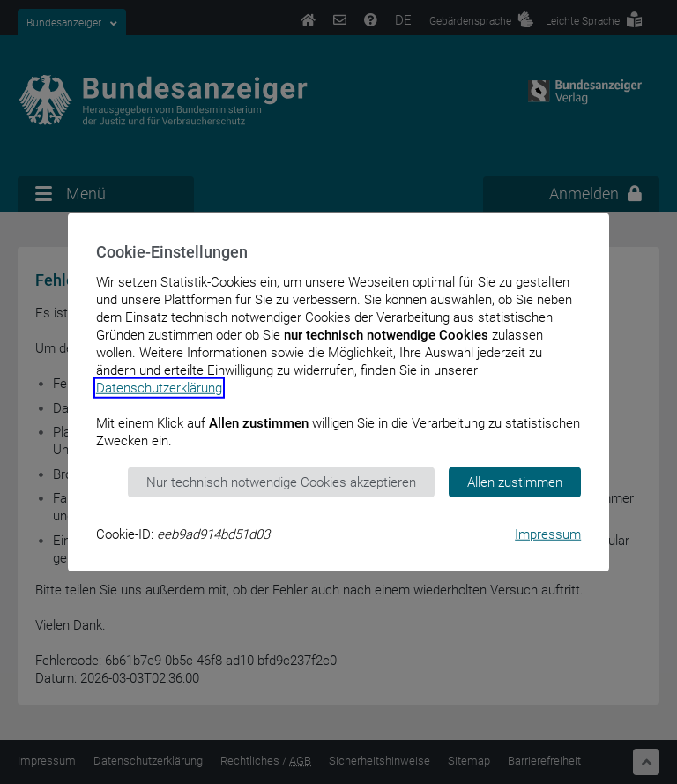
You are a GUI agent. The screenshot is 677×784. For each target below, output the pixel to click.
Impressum (548, 534)
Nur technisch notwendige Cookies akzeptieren (281, 482)
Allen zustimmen (515, 482)
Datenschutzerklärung (159, 387)
